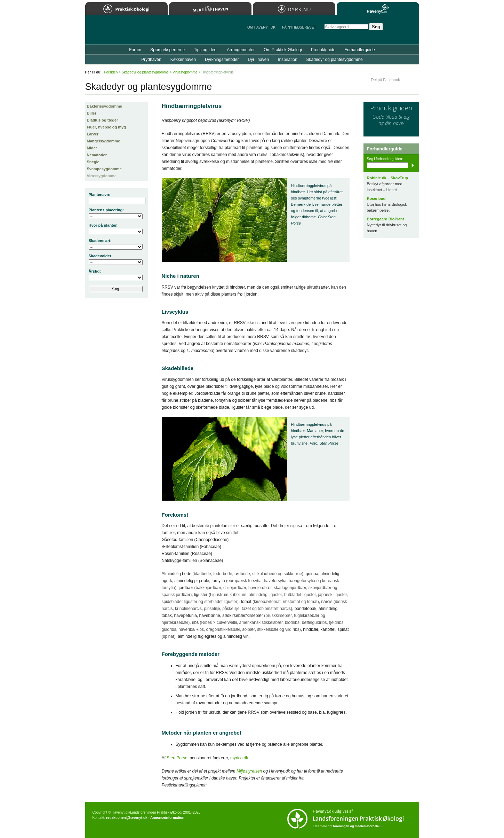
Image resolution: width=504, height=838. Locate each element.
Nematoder (97, 155)
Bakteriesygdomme (105, 106)
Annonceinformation (167, 818)
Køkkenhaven (183, 60)
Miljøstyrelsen (249, 771)
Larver (93, 134)
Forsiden (111, 72)
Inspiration (287, 60)
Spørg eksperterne (167, 50)
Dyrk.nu (294, 9)
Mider (92, 148)
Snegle (93, 162)
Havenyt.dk (378, 9)
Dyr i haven (258, 60)
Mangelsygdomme (104, 141)
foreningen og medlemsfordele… (358, 826)
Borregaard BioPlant (386, 219)
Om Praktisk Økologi (283, 50)
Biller (92, 113)
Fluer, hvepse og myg (106, 127)
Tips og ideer (206, 50)
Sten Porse (177, 758)
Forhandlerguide (359, 50)
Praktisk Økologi (126, 9)
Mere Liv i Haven (210, 9)
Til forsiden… (115, 33)
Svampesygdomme (104, 169)
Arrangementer (241, 50)
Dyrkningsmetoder (222, 60)
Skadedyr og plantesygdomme (335, 60)
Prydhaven (151, 60)
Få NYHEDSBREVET (299, 27)
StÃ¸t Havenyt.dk (404, 30)
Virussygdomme (102, 176)
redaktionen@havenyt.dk (127, 818)
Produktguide (323, 50)
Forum (135, 50)
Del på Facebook (386, 80)
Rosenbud (376, 198)
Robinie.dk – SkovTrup (388, 178)
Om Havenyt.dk (261, 27)
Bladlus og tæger (103, 120)
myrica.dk (239, 758)
